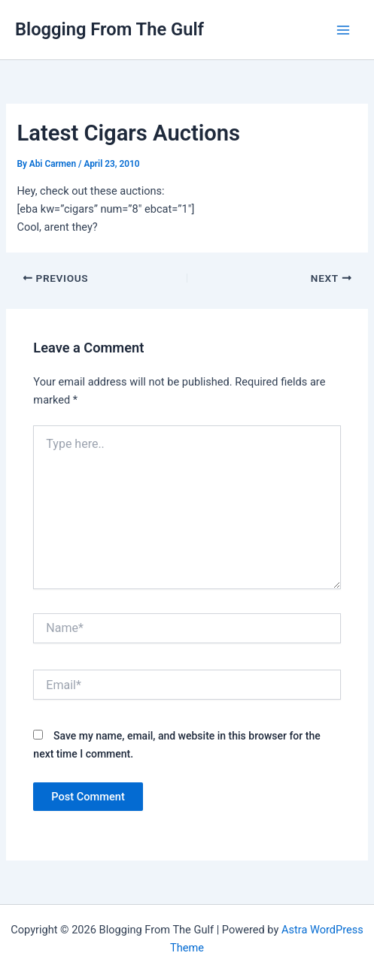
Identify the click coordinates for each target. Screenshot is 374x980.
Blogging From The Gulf (109, 29)
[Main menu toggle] (343, 30)
